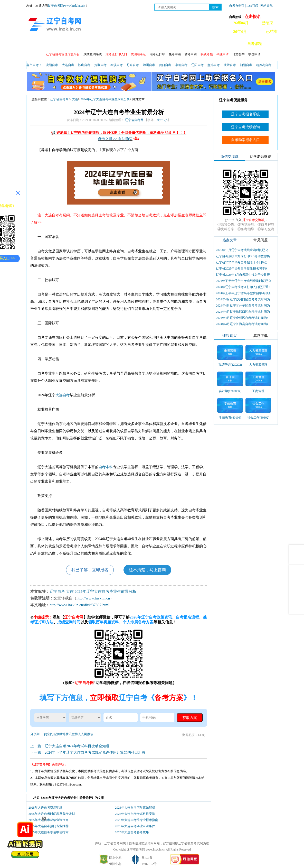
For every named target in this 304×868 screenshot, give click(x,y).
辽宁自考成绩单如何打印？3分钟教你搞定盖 (245, 256)
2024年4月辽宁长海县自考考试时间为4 (242, 324)
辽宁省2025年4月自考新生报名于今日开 (243, 275)
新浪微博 (59, 734)
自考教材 (232, 44)
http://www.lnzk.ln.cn (93, 598)
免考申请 (175, 54)
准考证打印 (157, 54)
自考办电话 (237, 6)
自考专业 (163, 44)
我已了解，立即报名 (90, 570)
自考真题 (185, 44)
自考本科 (106, 467)
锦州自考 (149, 65)
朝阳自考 (246, 65)
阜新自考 (181, 65)
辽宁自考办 (208, 44)
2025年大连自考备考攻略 (132, 832)
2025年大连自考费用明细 (45, 808)
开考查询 (140, 44)
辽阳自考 (197, 65)
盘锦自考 (214, 65)
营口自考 (165, 65)
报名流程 (74, 44)
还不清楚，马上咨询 (147, 570)
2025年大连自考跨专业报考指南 (137, 820)
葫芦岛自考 (264, 65)
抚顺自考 (100, 65)
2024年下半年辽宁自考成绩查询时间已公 (244, 281)
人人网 (82, 734)
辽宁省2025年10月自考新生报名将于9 (241, 269)
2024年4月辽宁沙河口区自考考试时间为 (243, 299)
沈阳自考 (52, 65)
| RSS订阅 (252, 6)
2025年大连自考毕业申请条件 (135, 826)
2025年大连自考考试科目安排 (135, 814)
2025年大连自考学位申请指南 (49, 832)
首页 (34, 44)
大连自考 (68, 65)
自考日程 (118, 44)
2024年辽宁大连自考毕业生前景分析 (105, 99)
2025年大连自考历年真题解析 (135, 808)
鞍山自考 (84, 65)
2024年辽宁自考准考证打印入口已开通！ (244, 287)
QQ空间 (48, 734)
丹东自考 (133, 65)
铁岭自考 (230, 65)
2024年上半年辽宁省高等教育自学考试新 (244, 293)
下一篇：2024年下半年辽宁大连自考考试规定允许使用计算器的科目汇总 (88, 752)
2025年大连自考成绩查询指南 (49, 820)
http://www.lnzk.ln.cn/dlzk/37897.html (79, 605)
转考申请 (191, 54)
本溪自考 (117, 65)
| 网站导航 (266, 6)
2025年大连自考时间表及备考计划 (52, 814)
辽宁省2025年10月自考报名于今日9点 (241, 262)
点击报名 (253, 17)
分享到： (36, 734)
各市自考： (34, 65)
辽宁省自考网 (59, 99)
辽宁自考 (57, 592)
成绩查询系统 (93, 54)
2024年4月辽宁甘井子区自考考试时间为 (243, 306)
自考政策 (52, 44)
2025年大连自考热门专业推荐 (49, 826)
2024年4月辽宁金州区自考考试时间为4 (242, 318)
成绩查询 (96, 44)
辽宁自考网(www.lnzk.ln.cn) (66, 6)
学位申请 (254, 54)
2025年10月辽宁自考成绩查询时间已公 (242, 250)
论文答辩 (239, 54)
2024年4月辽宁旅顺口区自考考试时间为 (243, 312)
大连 (75, 99)
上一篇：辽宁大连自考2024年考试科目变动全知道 (70, 746)
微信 (90, 734)
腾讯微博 (72, 734)
